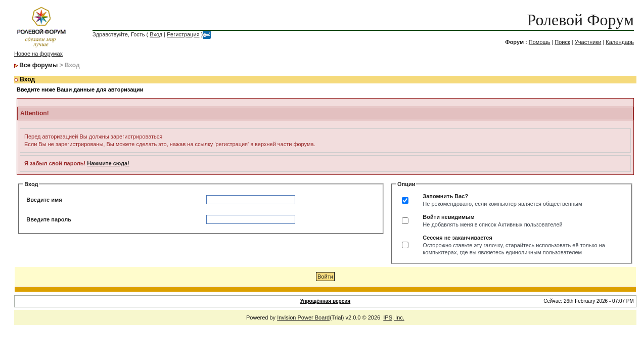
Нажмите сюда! (108, 163)
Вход (156, 34)
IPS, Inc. (394, 317)
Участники (588, 42)
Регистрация (183, 34)
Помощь (540, 42)
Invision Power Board (303, 317)
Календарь (620, 42)
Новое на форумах (38, 54)
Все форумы (38, 65)
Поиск (562, 42)
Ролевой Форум (580, 20)
